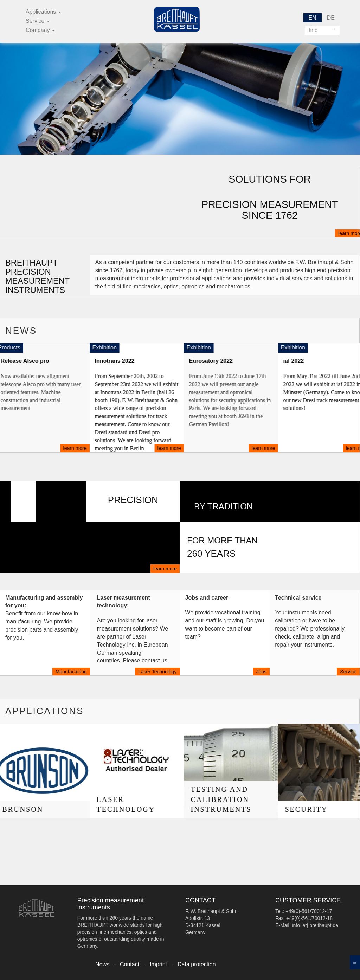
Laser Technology (157, 672)
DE (331, 18)
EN (313, 18)
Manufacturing (71, 672)
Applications (43, 12)
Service (38, 21)
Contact (130, 964)
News (102, 964)
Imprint (158, 964)
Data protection (197, 964)
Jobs (262, 672)
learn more (165, 569)
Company (40, 30)
